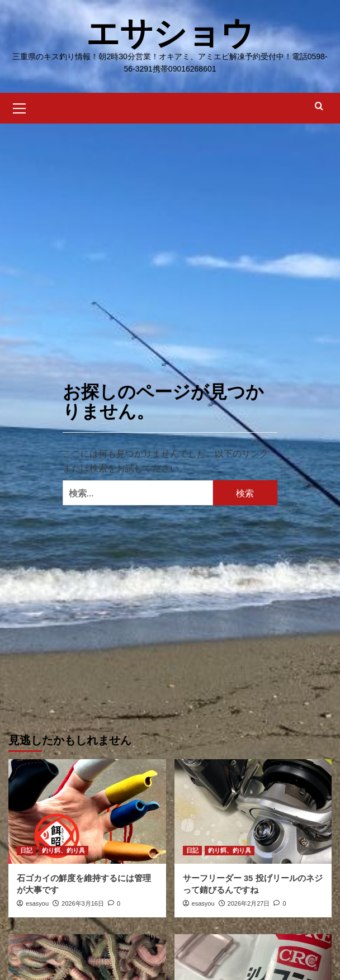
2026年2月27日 (249, 903)
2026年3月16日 (83, 903)
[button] (20, 107)
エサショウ (170, 33)
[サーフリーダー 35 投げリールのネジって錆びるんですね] (253, 812)
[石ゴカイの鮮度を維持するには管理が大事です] (87, 812)
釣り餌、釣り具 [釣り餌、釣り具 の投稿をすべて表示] (63, 850)
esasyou (37, 903)
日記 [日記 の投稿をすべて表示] (26, 850)
